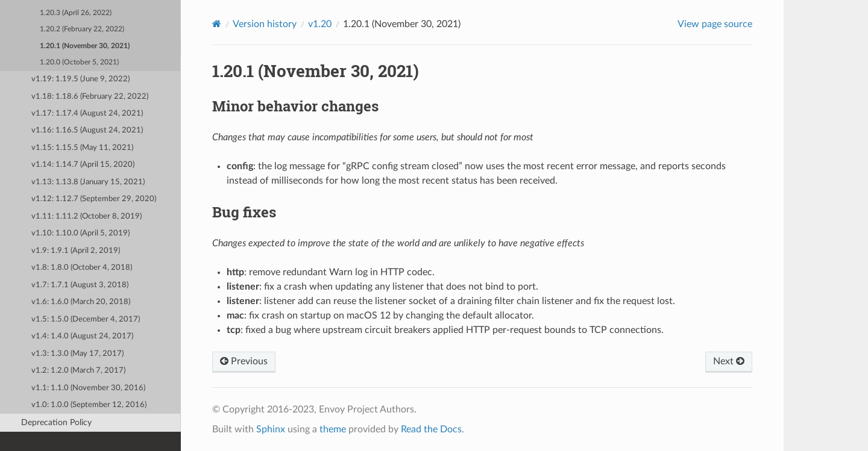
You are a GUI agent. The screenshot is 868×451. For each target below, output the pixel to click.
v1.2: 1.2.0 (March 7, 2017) (78, 371)
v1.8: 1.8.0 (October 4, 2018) (82, 268)
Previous (244, 361)
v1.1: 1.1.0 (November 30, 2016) (88, 388)
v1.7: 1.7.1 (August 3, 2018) (80, 285)
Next (729, 361)
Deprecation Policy (56, 422)
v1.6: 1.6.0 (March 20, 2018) (81, 302)
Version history (265, 24)
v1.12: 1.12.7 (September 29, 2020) (94, 199)
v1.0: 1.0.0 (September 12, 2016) (89, 405)
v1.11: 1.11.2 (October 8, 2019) (86, 216)
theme (333, 429)
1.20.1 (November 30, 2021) (85, 46)
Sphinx (271, 429)
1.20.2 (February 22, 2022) (82, 29)
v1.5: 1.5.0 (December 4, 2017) (86, 319)
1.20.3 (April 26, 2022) (76, 13)
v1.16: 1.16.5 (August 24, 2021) (87, 130)
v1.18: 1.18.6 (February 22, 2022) (90, 97)
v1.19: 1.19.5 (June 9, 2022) (80, 79)
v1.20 (320, 24)
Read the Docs (431, 429)
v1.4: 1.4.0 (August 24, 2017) (82, 336)
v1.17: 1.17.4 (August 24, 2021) (87, 114)
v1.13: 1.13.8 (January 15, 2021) (88, 182)
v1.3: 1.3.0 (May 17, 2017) (77, 354)
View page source (715, 24)
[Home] (217, 24)
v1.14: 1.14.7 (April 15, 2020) (83, 165)
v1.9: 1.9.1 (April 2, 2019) (76, 251)
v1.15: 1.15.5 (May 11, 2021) (82, 148)
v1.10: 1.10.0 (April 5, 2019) (80, 233)
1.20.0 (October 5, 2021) (79, 62)
